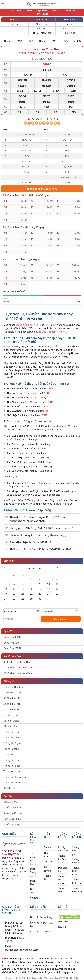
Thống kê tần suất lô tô (16, 781)
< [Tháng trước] (5, 566)
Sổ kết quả (9, 786)
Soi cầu (8, 794)
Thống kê (9, 679)
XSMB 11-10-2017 (55, 51)
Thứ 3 (19, 39)
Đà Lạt (69, 22)
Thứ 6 (54, 39)
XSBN (42, 396)
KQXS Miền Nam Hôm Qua (18, 672)
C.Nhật (77, 39)
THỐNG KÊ (61, 11)
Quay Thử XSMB (12, 635)
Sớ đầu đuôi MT (12, 702)
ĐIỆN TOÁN (35, 11)
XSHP (45, 405)
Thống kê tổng (11, 747)
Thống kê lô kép (12, 764)
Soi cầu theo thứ (12, 806)
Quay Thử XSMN (12, 647)
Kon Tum (42, 27)
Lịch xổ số (9, 559)
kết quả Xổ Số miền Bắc (27, 323)
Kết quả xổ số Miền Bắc (42, 47)
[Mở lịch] (38, 610)
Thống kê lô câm (12, 753)
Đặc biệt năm (11, 725)
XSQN (46, 391)
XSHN (49, 387)
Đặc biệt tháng (11, 719)
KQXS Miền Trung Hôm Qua (18, 666)
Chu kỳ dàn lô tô (12, 691)
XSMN (24, 11)
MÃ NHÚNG (74, 11)
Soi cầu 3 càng (11, 823)
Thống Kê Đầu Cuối (14, 685)
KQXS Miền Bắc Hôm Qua (17, 660)
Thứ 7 (65, 39)
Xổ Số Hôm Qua (13, 654)
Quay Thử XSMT (12, 641)
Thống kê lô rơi (11, 758)
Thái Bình (15, 22)
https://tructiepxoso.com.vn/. (51, 330)
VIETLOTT (48, 11)
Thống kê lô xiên (12, 770)
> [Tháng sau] (57, 566)
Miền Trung (42, 18)
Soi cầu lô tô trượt (13, 811)
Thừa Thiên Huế (42, 31)
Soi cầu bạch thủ (12, 817)
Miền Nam (69, 18)
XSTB (45, 414)
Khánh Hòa (42, 22)
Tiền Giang (69, 31)
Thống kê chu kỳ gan (15, 775)
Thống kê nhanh (12, 736)
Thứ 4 (30, 39)
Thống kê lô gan (12, 741)
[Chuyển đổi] (7, 515)
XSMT (15, 11)
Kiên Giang (69, 27)
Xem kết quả (61, 617)
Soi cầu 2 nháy (11, 800)
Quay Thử (9, 630)
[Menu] (3, 4)
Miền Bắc (15, 18)
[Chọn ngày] (22, 610)
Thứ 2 (7, 39)
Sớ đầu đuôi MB (12, 696)
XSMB (7, 11)
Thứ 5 (42, 39)
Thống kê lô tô (11, 730)
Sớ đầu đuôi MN (12, 708)
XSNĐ (45, 409)
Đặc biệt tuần (11, 713)
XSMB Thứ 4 (35, 51)
